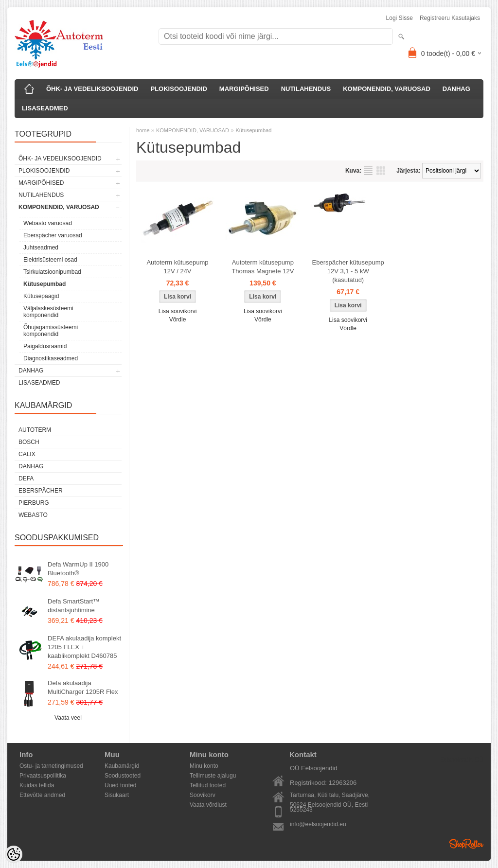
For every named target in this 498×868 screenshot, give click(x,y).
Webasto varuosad (48, 223)
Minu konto (204, 766)
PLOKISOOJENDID (179, 89)
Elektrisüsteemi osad (50, 260)
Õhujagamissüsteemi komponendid (51, 331)
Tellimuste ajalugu (213, 776)
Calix (27, 454)
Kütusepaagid (41, 296)
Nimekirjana (368, 171)
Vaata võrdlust (208, 805)
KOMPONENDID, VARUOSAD (387, 89)
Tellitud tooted (208, 785)
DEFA (26, 478)
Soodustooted (123, 776)
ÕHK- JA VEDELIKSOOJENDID (92, 89)
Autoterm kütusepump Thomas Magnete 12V (263, 267)
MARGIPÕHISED (244, 89)
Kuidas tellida (37, 785)
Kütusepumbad (44, 284)
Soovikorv (203, 795)
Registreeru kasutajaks (450, 18)
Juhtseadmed (41, 248)
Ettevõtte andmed (42, 795)
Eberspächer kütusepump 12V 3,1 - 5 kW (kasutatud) (348, 271)
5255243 (301, 810)
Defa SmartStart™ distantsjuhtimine (73, 606)
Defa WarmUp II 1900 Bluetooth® (78, 569)
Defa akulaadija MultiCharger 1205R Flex (83, 687)
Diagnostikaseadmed (51, 358)
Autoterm (35, 430)
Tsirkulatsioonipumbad (52, 272)
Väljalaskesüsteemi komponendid (48, 312)
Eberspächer (41, 491)
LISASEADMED (45, 108)
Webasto (33, 515)
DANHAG (456, 89)
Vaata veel (68, 718)
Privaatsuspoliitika (43, 776)
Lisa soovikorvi (178, 311)
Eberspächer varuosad (53, 235)
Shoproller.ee (466, 844)
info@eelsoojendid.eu (318, 824)
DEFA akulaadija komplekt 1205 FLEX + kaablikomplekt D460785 (84, 647)
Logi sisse (400, 18)
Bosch (29, 442)
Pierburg (34, 503)
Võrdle (178, 319)
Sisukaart (117, 795)
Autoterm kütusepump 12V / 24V (177, 267)
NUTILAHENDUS (306, 89)
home (143, 130)
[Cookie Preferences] (14, 854)
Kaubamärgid (122, 766)
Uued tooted (120, 785)
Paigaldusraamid (45, 346)
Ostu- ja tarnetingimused (51, 766)
